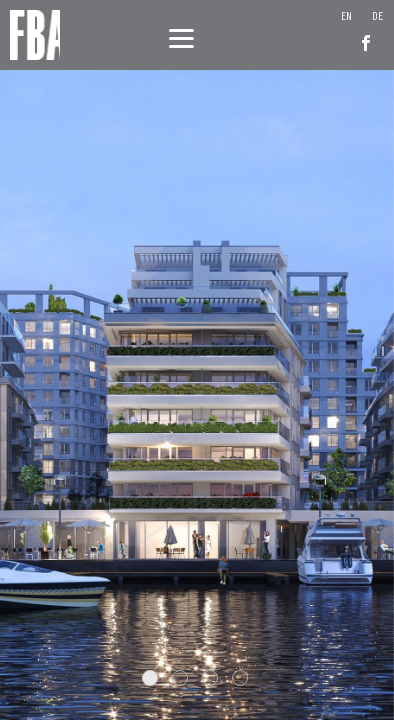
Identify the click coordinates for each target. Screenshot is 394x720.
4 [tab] (240, 678)
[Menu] (181, 37)
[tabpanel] (197, 360)
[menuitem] (346, 14)
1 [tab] (150, 678)
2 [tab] (180, 678)
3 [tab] (210, 678)
